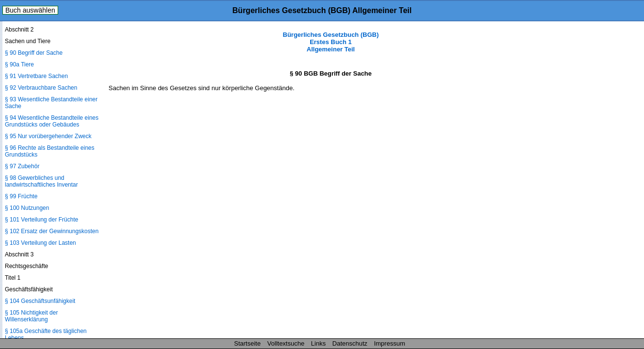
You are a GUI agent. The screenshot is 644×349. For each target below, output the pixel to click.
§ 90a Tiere (19, 64)
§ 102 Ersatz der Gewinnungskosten (52, 231)
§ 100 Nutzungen (27, 208)
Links (318, 343)
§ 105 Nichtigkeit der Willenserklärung (31, 316)
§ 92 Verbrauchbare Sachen (41, 88)
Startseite (247, 343)
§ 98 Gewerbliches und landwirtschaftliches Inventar (41, 181)
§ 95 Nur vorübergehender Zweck (48, 136)
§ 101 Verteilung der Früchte (41, 220)
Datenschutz (350, 343)
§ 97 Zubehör (22, 166)
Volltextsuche (286, 343)
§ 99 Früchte (21, 196)
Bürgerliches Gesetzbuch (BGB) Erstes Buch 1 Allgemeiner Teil (331, 42)
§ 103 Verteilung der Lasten (40, 243)
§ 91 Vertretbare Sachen (36, 76)
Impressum (390, 343)
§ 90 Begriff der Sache (34, 53)
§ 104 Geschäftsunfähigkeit (40, 301)
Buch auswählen (30, 10)
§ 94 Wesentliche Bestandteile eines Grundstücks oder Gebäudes (52, 121)
